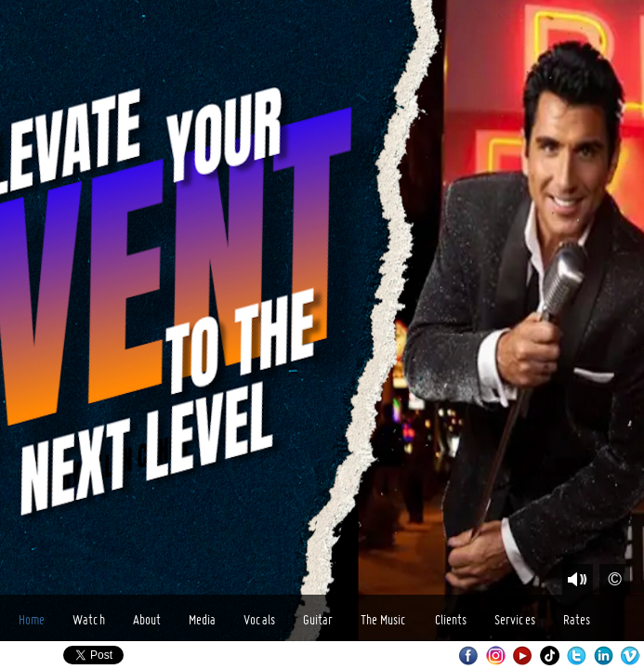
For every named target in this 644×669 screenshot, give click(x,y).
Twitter (577, 656)
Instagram (496, 656)
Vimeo (631, 656)
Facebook (469, 656)
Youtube (523, 656)
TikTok (550, 656)
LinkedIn (604, 656)
